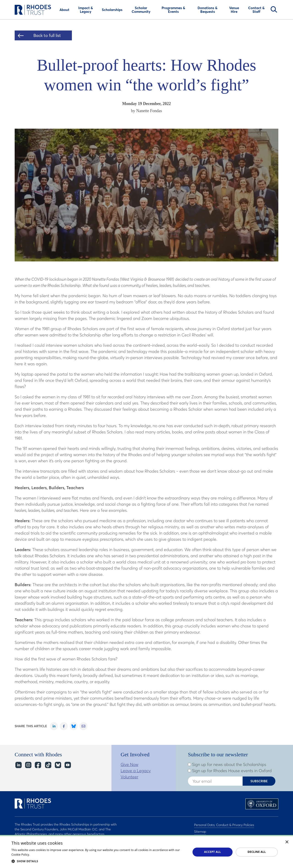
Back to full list (47, 35)
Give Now (129, 764)
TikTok (48, 765)
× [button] (287, 842)
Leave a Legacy (136, 771)
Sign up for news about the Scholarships (227, 765)
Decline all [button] (257, 852)
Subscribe (259, 781)
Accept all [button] (213, 852)
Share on (54, 726)
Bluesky (58, 765)
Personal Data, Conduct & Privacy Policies (224, 824)
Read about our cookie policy (50, 855)
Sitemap (200, 830)
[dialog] (146, 851)
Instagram (28, 765)
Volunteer (129, 777)
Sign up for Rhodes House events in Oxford (230, 771)
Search (274, 9)
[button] (99, 861)
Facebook (38, 765)
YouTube (67, 765)
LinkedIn (18, 765)
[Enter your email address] (215, 781)
